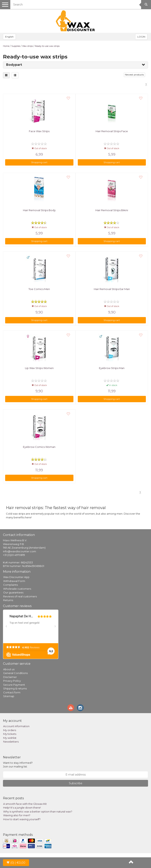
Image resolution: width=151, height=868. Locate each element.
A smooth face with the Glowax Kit (25, 804)
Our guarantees (13, 592)
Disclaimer (10, 677)
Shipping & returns (15, 688)
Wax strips (28, 46)
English (9, 37)
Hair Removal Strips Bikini (112, 210)
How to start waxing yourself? (22, 819)
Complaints (10, 585)
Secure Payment (14, 685)
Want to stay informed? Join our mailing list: (18, 765)
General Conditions (15, 673)
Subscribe (76, 783)
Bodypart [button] (14, 65)
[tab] (75, 65)
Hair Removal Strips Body (39, 210)
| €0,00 (16, 863)
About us (9, 669)
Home (6, 46)
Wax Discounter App (16, 577)
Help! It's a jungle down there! (22, 808)
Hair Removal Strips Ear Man (112, 289)
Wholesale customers (17, 589)
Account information (16, 726)
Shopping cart (39, 162)
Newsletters (11, 742)
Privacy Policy (12, 681)
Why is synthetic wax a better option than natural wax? (38, 812)
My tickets (10, 734)
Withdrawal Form (14, 581)
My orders (10, 730)
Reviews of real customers (20, 596)
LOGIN (141, 37)
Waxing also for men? (17, 815)
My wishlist (10, 738)
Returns (8, 600)
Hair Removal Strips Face (112, 131)
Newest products (134, 75)
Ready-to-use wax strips (47, 46)
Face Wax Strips (39, 131)
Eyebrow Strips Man (112, 368)
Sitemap (9, 696)
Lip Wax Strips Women (39, 368)
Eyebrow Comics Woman (39, 447)
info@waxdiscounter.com (19, 551)
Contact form (12, 692)
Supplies (16, 46)
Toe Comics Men (39, 289)
